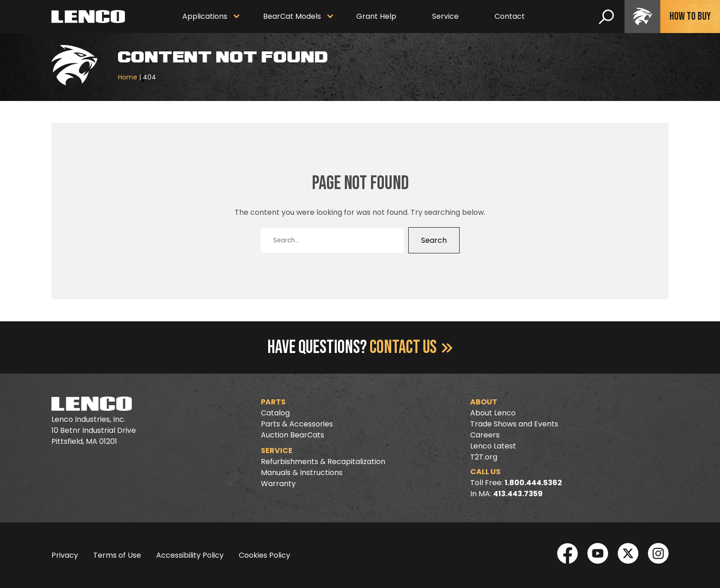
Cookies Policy (264, 555)
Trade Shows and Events (514, 424)
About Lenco (493, 413)
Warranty (278, 484)
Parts (273, 402)
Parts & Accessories (297, 424)
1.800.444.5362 (533, 483)
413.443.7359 (518, 494)
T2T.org (484, 457)
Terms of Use (117, 555)
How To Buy (690, 16)
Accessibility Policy (190, 555)
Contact (510, 16)
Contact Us (411, 347)
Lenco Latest (493, 446)
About (484, 402)
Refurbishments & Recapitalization (323, 462)
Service (445, 16)
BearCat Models (292, 16)
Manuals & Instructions (302, 473)
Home (128, 77)
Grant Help (376, 16)
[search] (606, 17)
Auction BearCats (292, 435)
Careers (485, 435)
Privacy (65, 555)
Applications (205, 16)
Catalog (275, 413)
